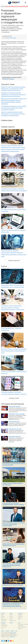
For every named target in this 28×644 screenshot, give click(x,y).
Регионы (14, 38)
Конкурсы (20, 618)
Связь (11, 38)
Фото (19, 623)
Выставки (20, 615)
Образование (4, 621)
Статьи (11, 613)
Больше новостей (14, 261)
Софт (2, 628)
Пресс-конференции (22, 627)
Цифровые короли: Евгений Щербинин (13, 585)
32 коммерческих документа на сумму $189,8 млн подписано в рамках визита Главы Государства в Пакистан (14, 108)
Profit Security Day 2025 (15, 436)
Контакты (12, 631)
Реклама (7, 631)
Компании (3, 623)
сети (5, 627)
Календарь (20, 613)
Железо (3, 619)
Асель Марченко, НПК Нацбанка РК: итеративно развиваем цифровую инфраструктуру (12, 565)
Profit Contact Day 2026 (14, 406)
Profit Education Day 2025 (15, 429)
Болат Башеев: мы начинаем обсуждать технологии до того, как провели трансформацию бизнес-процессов (13, 605)
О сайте (3, 631)
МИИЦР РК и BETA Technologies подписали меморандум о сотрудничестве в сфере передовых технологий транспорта (13, 89)
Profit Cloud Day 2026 (14, 422)
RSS (16, 631)
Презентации (21, 626)
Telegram (12, 79)
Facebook (6, 79)
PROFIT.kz (12, 637)
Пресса (11, 623)
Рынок (11, 616)
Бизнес (8, 38)
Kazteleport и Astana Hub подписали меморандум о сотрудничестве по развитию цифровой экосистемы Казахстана (13, 95)
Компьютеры (4, 624)
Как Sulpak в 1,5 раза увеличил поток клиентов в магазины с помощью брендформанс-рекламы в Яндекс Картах (13, 308)
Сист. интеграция (4, 626)
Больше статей (14, 398)
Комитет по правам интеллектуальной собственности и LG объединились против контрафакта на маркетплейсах (13, 114)
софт (6, 619)
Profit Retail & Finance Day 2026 (17, 414)
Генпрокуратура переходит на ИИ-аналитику (13, 170)
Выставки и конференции (23, 624)
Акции (19, 619)
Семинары (20, 616)
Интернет (3, 616)
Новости (3, 613)
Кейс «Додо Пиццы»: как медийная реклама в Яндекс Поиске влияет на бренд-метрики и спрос (14, 351)
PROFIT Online (13, 633)
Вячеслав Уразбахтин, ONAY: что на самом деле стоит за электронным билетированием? (14, 524)
